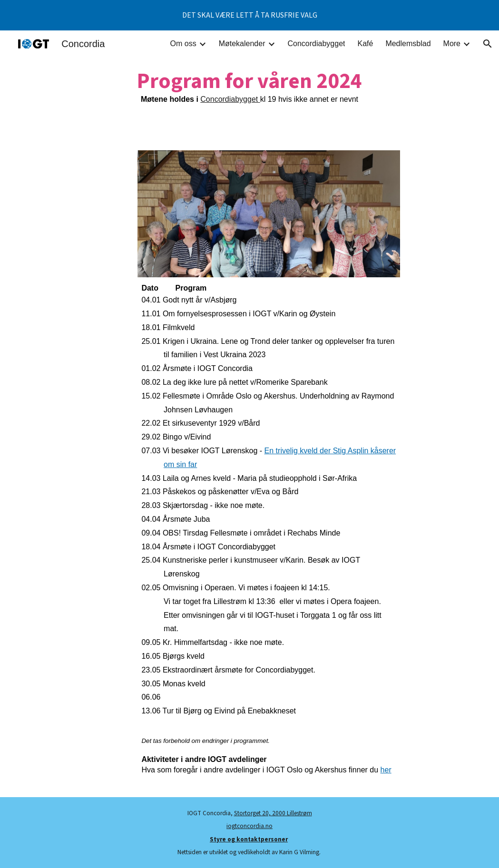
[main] (249, 87)
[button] (488, 44)
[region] (249, 15)
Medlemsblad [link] (408, 44)
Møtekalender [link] (242, 44)
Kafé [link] (365, 44)
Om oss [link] (183, 44)
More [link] (452, 44)
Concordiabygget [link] (317, 44)
